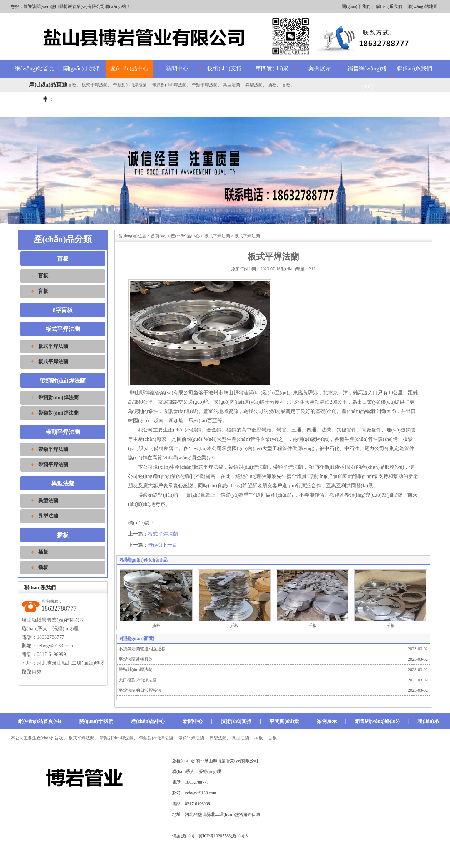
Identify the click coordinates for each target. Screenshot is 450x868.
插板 (272, 85)
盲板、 (275, 738)
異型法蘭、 (242, 738)
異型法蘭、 (220, 738)
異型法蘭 (231, 85)
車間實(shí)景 (272, 68)
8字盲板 (63, 310)
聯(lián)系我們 (389, 6)
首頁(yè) (158, 236)
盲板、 (61, 738)
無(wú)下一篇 (162, 545)
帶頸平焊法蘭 (205, 85)
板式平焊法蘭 (95, 85)
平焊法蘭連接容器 (136, 659)
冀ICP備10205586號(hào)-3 (223, 836)
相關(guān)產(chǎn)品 (144, 560)
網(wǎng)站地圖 (422, 6)
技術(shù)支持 (224, 68)
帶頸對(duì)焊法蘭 (130, 85)
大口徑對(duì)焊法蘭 (138, 680)
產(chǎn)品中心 (129, 68)
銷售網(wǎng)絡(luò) (367, 77)
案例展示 (320, 68)
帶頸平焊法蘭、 (193, 738)
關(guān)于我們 (356, 6)
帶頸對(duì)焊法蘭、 (158, 738)
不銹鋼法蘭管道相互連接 (142, 649)
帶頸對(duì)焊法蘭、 (119, 738)
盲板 (72, 85)
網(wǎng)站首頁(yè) (40, 721)
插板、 (261, 738)
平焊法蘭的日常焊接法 (140, 690)
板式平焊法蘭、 (84, 738)
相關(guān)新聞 (137, 639)
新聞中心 (177, 68)
